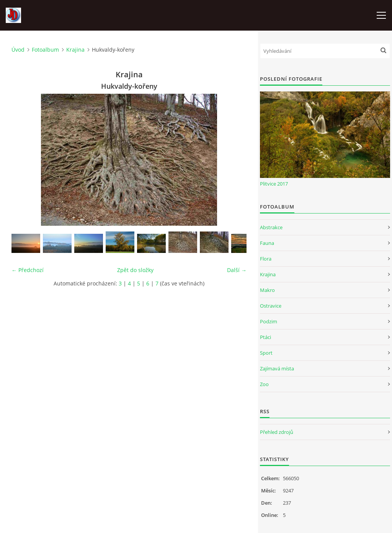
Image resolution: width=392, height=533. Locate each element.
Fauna (267, 243)
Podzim (269, 321)
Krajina (75, 50)
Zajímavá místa (277, 368)
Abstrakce (271, 227)
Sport (266, 353)
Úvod (18, 50)
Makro (267, 290)
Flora (266, 259)
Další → (237, 270)
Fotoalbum (45, 50)
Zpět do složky (135, 270)
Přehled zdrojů (277, 432)
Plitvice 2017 (274, 184)
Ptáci (265, 337)
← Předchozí (28, 270)
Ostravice (271, 306)
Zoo (264, 384)
